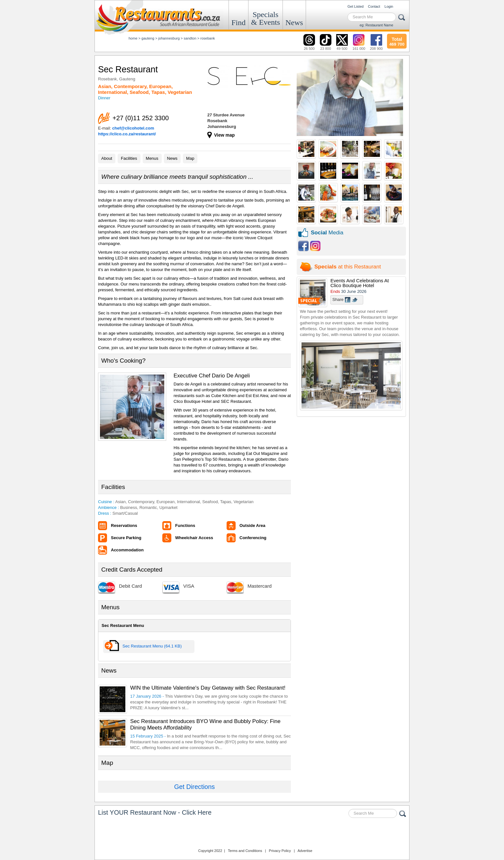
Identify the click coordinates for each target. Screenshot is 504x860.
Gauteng (148, 38)
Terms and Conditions (245, 851)
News (294, 23)
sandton (190, 38)
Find (239, 23)
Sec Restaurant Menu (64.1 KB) (152, 646)
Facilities (129, 158)
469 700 (397, 41)
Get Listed (355, 6)
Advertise (305, 851)
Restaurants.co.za (252, 834)
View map (224, 135)
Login (389, 6)
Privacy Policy (280, 851)
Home (133, 38)
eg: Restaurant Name (377, 25)
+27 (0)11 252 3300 (141, 118)
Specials (265, 18)
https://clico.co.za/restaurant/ (127, 134)
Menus (152, 158)
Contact (374, 6)
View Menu (112, 647)
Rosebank (207, 38)
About (107, 158)
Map (190, 158)
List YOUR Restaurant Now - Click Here (155, 812)
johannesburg (169, 38)
